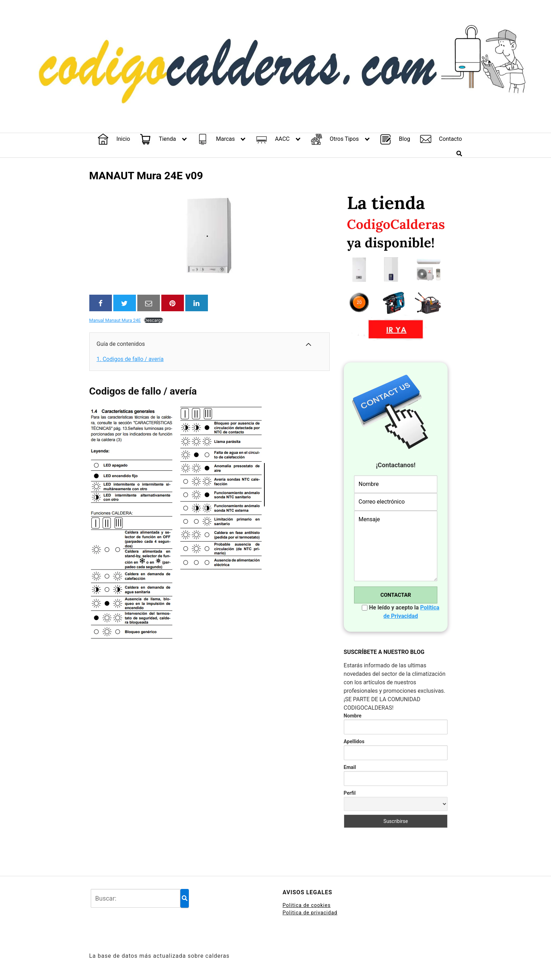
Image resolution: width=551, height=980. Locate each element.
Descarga (154, 320)
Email (350, 767)
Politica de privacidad (310, 913)
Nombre (353, 716)
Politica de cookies (307, 905)
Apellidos (354, 741)
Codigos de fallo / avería (130, 359)
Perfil (350, 793)
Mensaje (396, 546)
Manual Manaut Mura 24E (115, 320)
